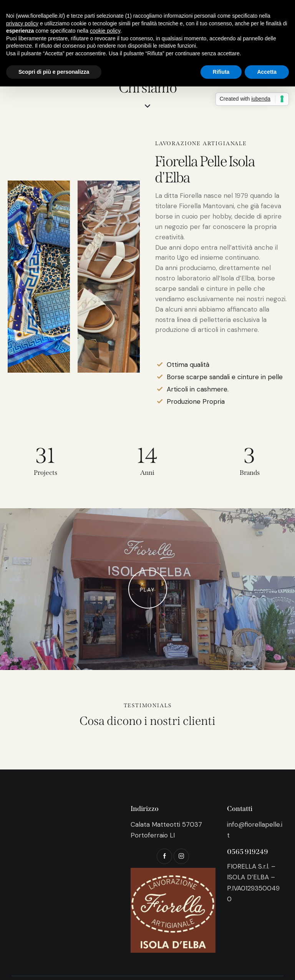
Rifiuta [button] (221, 72)
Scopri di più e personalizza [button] (54, 72)
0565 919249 (248, 852)
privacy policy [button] (22, 23)
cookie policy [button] (105, 31)
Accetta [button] (267, 72)
